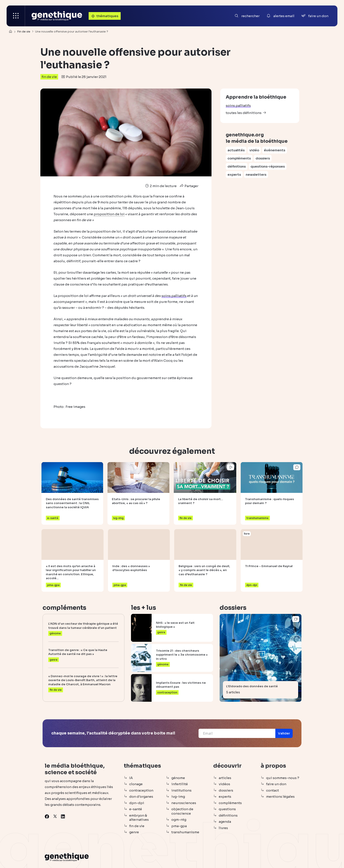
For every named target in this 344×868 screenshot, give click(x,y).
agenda (225, 822)
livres (223, 828)
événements (275, 150)
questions (227, 809)
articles (225, 778)
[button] (284, 733)
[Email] (237, 733)
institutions (181, 790)
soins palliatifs (238, 106)
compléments (239, 158)
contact (272, 790)
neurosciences (184, 803)
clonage (136, 784)
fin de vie (49, 77)
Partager (189, 186)
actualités (236, 150)
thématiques (104, 16)
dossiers (263, 158)
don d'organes (141, 797)
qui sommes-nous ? (283, 778)
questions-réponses (268, 166)
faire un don (276, 784)
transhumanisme (185, 832)
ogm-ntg (179, 820)
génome (178, 778)
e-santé (136, 809)
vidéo (254, 150)
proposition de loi (109, 214)
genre (134, 832)
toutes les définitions (244, 113)
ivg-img (178, 797)
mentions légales (280, 797)
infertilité (180, 784)
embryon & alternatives (139, 818)
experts (234, 175)
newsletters (256, 175)
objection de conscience (182, 811)
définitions (237, 166)
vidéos (224, 784)
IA (131, 778)
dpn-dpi (137, 803)
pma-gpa (179, 826)
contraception (141, 790)
